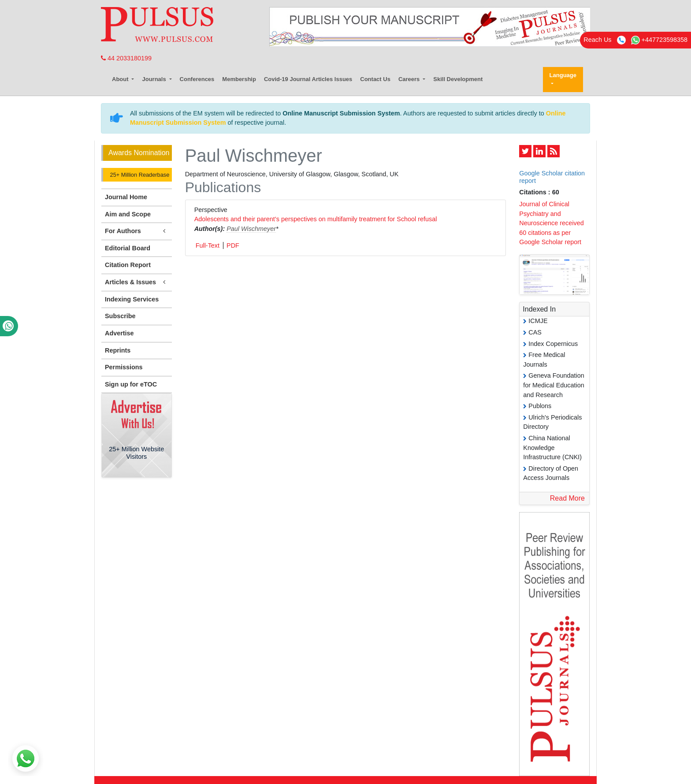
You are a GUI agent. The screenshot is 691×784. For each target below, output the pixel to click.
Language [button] (563, 75)
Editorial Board (128, 248)
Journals (155, 79)
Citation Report (128, 265)
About (121, 79)
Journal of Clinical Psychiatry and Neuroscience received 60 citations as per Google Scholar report (551, 223)
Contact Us (375, 79)
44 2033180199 (126, 58)
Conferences (197, 79)
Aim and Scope (128, 214)
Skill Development (458, 79)
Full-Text (208, 245)
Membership (239, 79)
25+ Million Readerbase (139, 175)
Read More (567, 498)
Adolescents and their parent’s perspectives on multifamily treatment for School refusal (316, 219)
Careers (410, 79)
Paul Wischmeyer (251, 229)
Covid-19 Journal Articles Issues (308, 79)
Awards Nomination (139, 153)
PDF (233, 245)
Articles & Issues (137, 282)
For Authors (137, 231)
